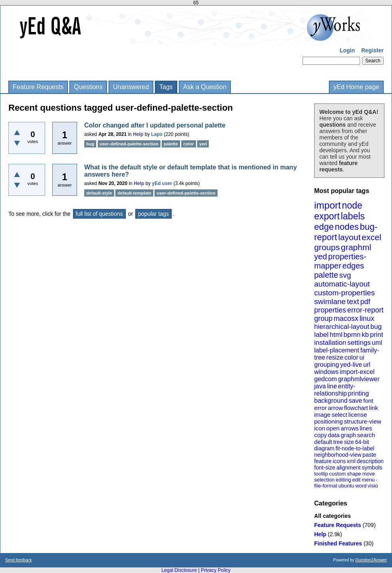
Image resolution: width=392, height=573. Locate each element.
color (351, 357)
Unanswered (131, 87)
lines (366, 428)
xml (351, 461)
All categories (333, 516)
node (352, 205)
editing (343, 480)
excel (371, 237)
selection (324, 480)
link (374, 408)
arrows (349, 428)
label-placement (337, 350)
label (321, 335)
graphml (356, 247)
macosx (346, 318)
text (353, 301)
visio (373, 486)
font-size (325, 468)
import (328, 205)
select (340, 415)
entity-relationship (335, 390)
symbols (372, 468)
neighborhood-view (338, 455)
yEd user (162, 183)
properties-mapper (340, 261)
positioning (329, 421)
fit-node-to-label (355, 448)
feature (323, 461)
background (331, 401)
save (355, 401)
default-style (99, 193)
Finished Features (338, 543)
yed (321, 257)
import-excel (357, 372)
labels (353, 216)
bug (376, 327)
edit (356, 480)
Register (372, 50)
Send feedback (19, 560)
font (368, 401)
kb (365, 335)
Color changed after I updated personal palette (155, 125)
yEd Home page (356, 87)
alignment (349, 468)
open (333, 428)
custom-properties (344, 293)
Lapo (157, 134)
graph (348, 435)
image (322, 415)
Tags (166, 87)
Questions (88, 87)
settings (359, 343)
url (367, 365)
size (349, 442)
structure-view (363, 421)
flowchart (356, 408)
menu (368, 480)
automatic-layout (342, 284)
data (334, 435)
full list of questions (99, 214)
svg (345, 275)
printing (358, 393)
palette (326, 275)
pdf (365, 302)
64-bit (362, 442)
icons (339, 461)
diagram (324, 448)
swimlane (330, 301)
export (327, 216)
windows (326, 372)
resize (335, 357)
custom (337, 474)
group (323, 318)
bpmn (352, 335)
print (377, 335)
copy (321, 435)
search (366, 435)
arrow (335, 408)
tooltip (321, 474)
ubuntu (346, 486)
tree (338, 442)
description (370, 461)
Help (320, 534)
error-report (365, 310)
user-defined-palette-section (129, 144)
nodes (347, 227)
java (320, 386)
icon (320, 428)
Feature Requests (38, 87)
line (332, 386)
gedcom (326, 379)
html (336, 335)
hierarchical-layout (342, 327)
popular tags (153, 214)
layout (349, 237)
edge (324, 227)
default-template (134, 193)
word (361, 486)
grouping (327, 365)
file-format (326, 486)
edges (353, 266)
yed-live (351, 365)
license (358, 415)
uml (377, 343)
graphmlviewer (359, 379)
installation (330, 343)
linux (367, 318)
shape (354, 474)
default (323, 442)
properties (330, 310)
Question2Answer (371, 560)
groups (327, 247)
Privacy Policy (216, 570)
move (368, 474)
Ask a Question (205, 87)
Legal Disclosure (179, 570)
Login (347, 50)
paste (369, 455)
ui (362, 357)
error (321, 408)
